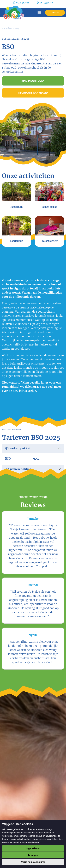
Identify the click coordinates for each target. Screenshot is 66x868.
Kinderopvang (11, 28)
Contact (55, 13)
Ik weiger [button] (33, 855)
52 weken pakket (18, 448)
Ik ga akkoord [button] (33, 848)
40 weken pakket (18, 469)
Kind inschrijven (33, 81)
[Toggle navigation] (39, 13)
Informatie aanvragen (33, 93)
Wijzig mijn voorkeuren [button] (33, 862)
